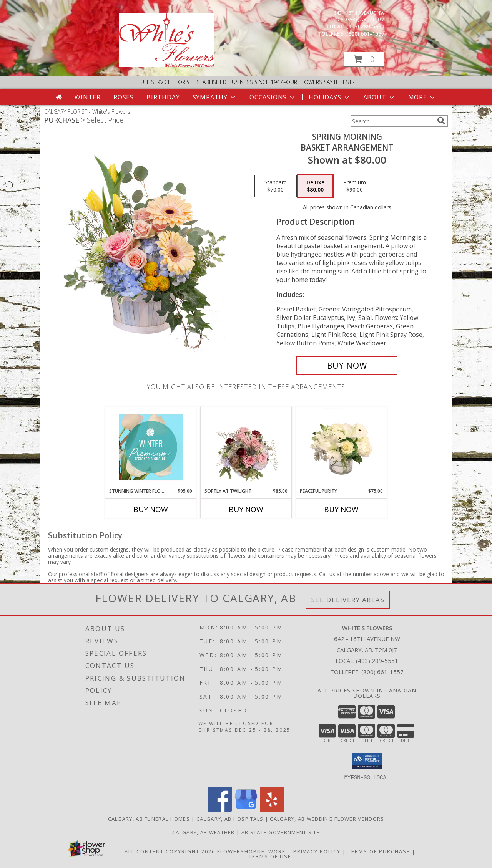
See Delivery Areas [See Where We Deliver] (348, 600)
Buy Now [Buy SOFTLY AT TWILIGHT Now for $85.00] (246, 509)
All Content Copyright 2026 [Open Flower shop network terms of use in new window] (170, 851)
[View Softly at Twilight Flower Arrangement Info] (246, 447)
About (379, 97)
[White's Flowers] (167, 65)
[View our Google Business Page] (246, 809)
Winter (88, 97)
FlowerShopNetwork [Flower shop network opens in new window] (252, 851)
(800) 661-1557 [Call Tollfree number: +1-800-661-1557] (382, 672)
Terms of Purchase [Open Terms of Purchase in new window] (379, 851)
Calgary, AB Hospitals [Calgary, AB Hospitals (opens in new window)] (230, 818)
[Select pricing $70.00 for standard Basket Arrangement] (276, 186)
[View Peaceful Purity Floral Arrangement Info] (342, 447)
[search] (441, 121)
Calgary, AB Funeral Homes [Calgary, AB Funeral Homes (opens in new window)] (149, 818)
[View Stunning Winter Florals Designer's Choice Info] (151, 447)
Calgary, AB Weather (204, 832)
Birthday (163, 97)
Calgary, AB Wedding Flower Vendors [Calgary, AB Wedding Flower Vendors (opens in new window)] (327, 818)
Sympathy (215, 97)
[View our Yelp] (272, 809)
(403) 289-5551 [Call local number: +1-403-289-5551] (365, 26)
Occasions (273, 97)
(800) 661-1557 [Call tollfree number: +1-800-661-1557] (365, 34)
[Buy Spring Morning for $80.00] (347, 366)
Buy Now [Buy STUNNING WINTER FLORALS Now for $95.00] (151, 509)
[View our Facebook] (220, 809)
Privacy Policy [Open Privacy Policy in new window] (317, 851)
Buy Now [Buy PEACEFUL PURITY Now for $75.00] (341, 509)
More (422, 97)
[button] (364, 59)
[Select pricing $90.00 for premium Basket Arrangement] (355, 186)
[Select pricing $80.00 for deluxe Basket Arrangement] (315, 186)
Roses (124, 97)
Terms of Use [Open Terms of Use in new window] (270, 856)
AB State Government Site (281, 832)
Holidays (329, 97)
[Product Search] (392, 121)
